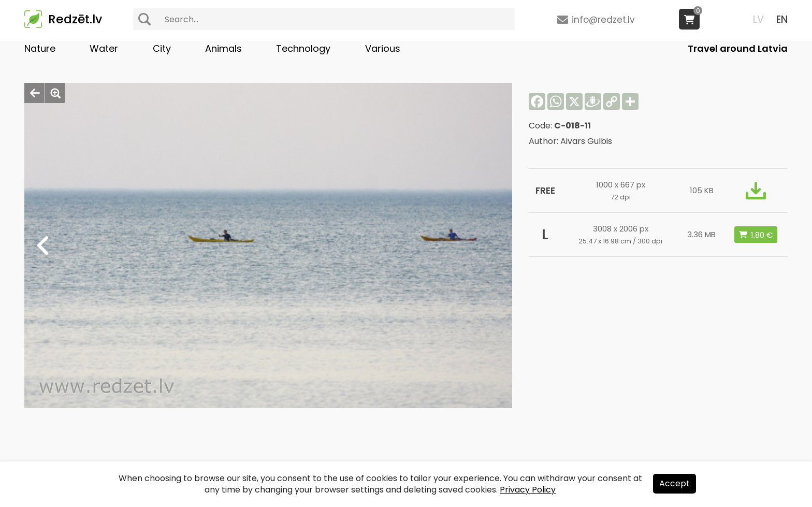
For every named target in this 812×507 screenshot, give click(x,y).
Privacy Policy (528, 490)
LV (758, 19)
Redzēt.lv (75, 19)
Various (383, 48)
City (162, 48)
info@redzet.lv (603, 20)
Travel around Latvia (738, 48)
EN (782, 19)
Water (104, 48)
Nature (40, 48)
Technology (303, 48)
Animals (223, 48)
